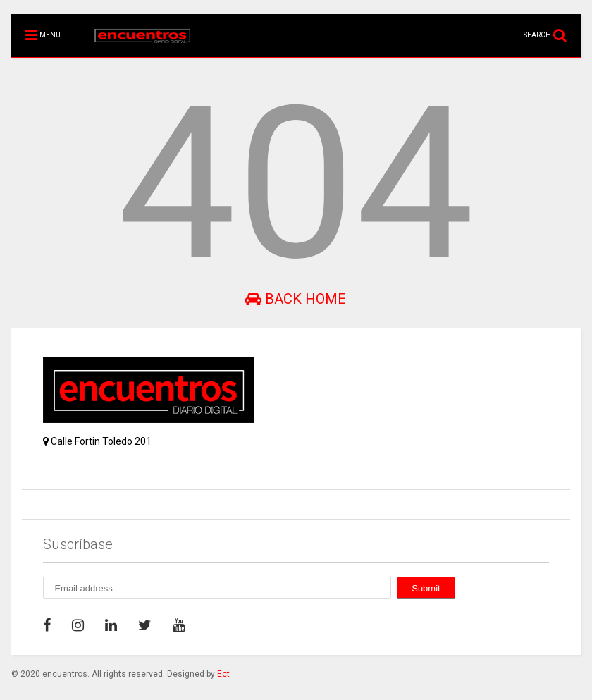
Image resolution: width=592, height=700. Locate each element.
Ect (223, 674)
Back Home (296, 299)
